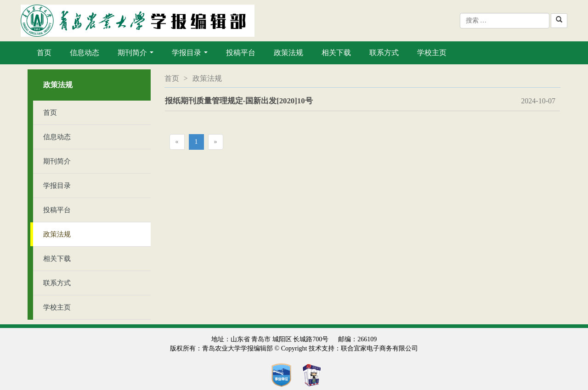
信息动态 (85, 53)
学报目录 (192, 55)
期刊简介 (137, 55)
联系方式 (384, 53)
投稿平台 (241, 53)
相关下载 (336, 53)
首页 (44, 53)
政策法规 (288, 53)
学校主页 (432, 53)
